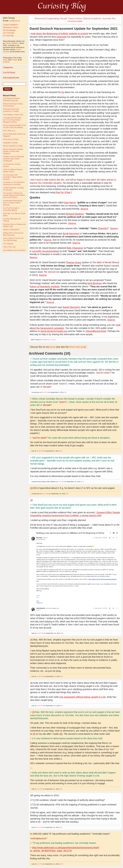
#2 (61, 451)
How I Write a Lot (9, 131)
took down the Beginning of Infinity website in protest (59, 34)
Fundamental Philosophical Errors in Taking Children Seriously (13, 203)
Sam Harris (70, 203)
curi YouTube (9, 33)
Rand (5, 60)
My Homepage (9, 30)
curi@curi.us (15, 21)
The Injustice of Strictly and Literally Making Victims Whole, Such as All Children (14, 195)
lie (63, 92)
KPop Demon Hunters (11, 139)
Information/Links (11, 78)
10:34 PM (40, 451)
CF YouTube (8, 36)
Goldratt (6, 62)
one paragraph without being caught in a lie (82, 697)
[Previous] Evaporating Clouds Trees (54, 18)
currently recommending (45, 251)
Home (79, 18)
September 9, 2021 (49, 340)
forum (53, 347)
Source (84, 209)
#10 (62, 864)
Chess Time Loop (9, 247)
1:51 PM (39, 864)
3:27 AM (61, 482)
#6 (62, 676)
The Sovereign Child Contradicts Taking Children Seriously (13, 177)
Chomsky (103, 228)
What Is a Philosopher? (11, 230)
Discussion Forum (11, 27)
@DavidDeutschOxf (96, 331)
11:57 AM (40, 706)
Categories (8, 67)
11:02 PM (40, 633)
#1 (66, 392)
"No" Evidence (8, 244)
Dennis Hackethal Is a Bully (13, 146)
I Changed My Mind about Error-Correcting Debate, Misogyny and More (12, 120)
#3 (83, 482)
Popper (15, 60)
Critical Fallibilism (10, 25)
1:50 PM (39, 827)
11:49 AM (40, 676)
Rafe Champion (75, 248)
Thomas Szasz (74, 262)
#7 (62, 706)
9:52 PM (45, 392)
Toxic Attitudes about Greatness (14, 250)
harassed (61, 37)
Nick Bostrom (95, 283)
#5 (62, 633)
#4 (68, 494)
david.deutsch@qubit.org (54, 331)
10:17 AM (45, 494)
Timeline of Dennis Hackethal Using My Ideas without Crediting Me (13, 159)
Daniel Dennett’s (72, 307)
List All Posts (9, 73)
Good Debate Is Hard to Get (13, 115)
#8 (61, 789)
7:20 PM (39, 789)
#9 (61, 827)
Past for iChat (63, 192)
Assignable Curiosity (10, 143)
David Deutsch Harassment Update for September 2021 (74, 29)
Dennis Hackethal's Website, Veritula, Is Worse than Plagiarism (13, 151)
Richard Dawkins (75, 214)
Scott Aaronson (71, 234)
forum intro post (77, 347)
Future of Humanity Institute (45, 286)
